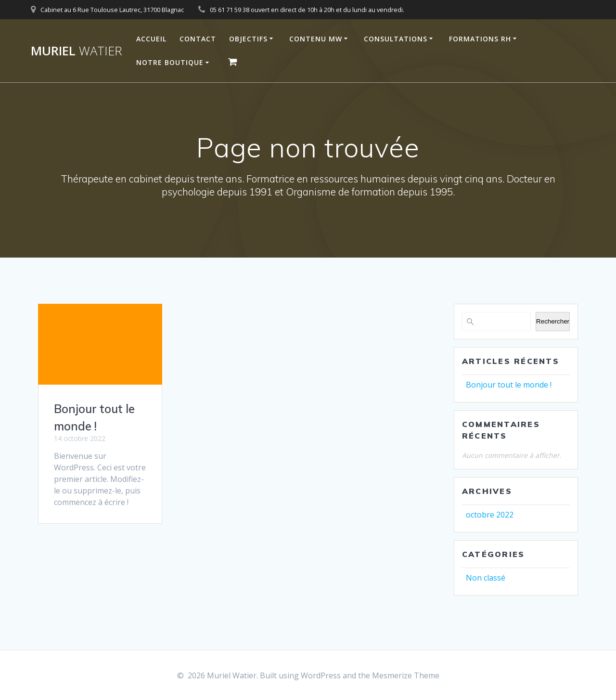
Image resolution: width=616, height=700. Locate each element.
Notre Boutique (170, 62)
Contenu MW (316, 39)
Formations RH (480, 39)
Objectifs (248, 39)
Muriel (77, 51)
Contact (198, 39)
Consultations (396, 39)
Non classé (486, 578)
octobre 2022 (490, 515)
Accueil (151, 39)
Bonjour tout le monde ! (509, 385)
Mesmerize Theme (406, 675)
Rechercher (553, 321)
